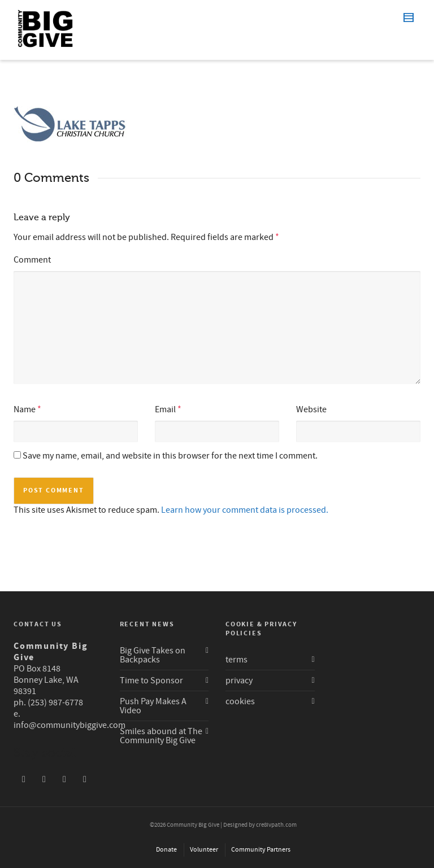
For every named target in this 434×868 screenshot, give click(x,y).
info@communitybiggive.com (70, 725)
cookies (240, 701)
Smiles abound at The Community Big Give (161, 736)
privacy (239, 681)
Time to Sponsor (151, 681)
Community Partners (261, 850)
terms (236, 660)
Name (25, 409)
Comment (32, 260)
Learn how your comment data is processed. (245, 510)
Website (311, 409)
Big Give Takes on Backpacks (153, 655)
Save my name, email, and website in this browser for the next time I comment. (170, 456)
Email (165, 409)
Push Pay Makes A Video (153, 706)
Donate (166, 850)
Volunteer (204, 850)
